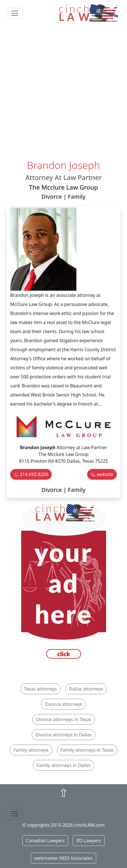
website (105, 474)
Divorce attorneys (63, 704)
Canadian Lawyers (45, 841)
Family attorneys (31, 750)
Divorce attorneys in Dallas (64, 735)
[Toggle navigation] (15, 13)
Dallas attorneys (86, 689)
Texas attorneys (41, 689)
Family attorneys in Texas (87, 750)
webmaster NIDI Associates (64, 858)
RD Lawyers (89, 841)
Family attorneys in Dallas (64, 765)
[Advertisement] (64, 93)
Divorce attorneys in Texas (64, 719)
